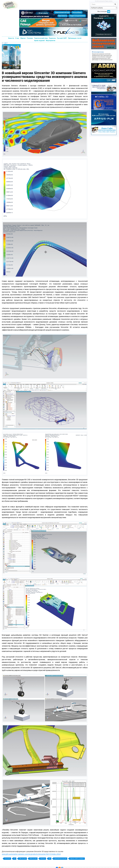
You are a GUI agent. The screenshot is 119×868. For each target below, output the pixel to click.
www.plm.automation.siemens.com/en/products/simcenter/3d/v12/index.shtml (31, 854)
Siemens (43, 859)
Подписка (52, 38)
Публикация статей (75, 38)
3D (15, 859)
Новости (11, 38)
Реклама (30, 38)
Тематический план (41, 38)
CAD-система (33, 859)
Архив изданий (39, 41)
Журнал (23, 38)
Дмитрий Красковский (60, 859)
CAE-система (23, 859)
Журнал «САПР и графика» (77, 859)
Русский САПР (62, 38)
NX (50, 859)
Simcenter (8, 859)
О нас (17, 38)
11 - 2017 (5, 43)
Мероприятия (51, 41)
